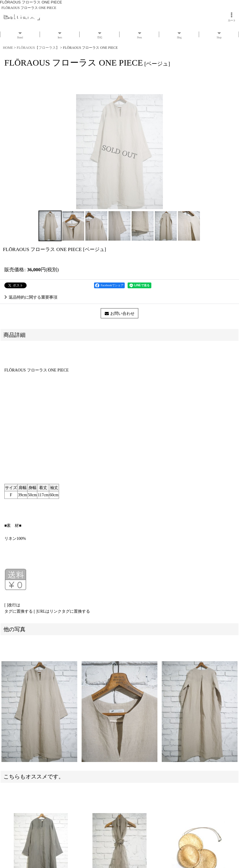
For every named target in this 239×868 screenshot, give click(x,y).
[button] (50, 226)
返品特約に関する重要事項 (31, 297)
